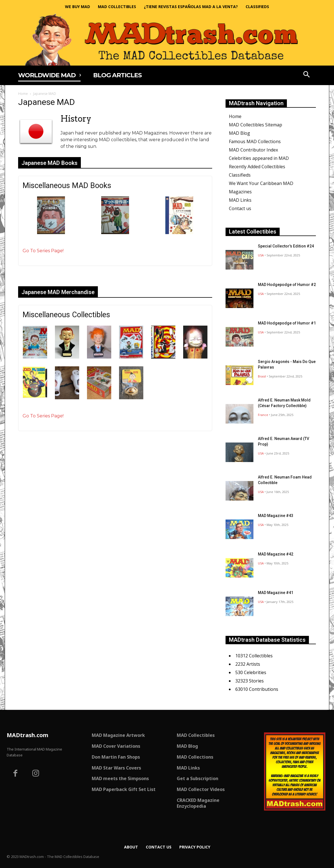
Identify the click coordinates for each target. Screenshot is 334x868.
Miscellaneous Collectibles (66, 315)
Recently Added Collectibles (257, 167)
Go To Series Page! (43, 251)
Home (23, 94)
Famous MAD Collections (255, 141)
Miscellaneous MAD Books (67, 186)
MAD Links (240, 200)
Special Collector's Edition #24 (286, 246)
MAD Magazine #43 (276, 516)
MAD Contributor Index (253, 150)
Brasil (262, 376)
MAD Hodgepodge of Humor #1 (287, 323)
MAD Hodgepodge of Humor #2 (287, 285)
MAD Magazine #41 (276, 593)
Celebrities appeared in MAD (259, 158)
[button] (307, 75)
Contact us (240, 208)
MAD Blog (239, 133)
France (263, 415)
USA (261, 255)
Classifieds (240, 175)
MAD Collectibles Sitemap (256, 125)
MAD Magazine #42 (276, 554)
